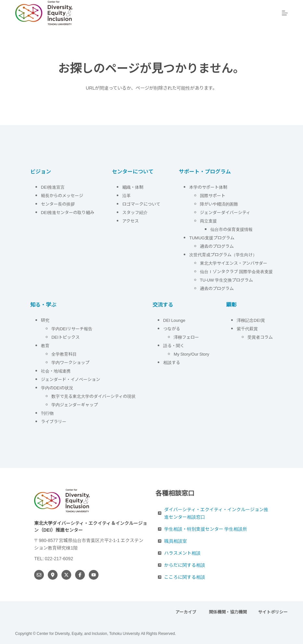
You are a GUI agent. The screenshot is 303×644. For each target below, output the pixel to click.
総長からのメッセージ (62, 195)
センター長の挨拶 (58, 204)
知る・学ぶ (43, 304)
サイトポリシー (273, 612)
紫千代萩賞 (247, 328)
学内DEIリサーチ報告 (72, 328)
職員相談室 (176, 541)
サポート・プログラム (205, 171)
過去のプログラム (217, 246)
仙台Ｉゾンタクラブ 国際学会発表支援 (236, 271)
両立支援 (208, 221)
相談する (172, 362)
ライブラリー (54, 421)
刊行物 (47, 413)
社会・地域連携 (56, 371)
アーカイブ (186, 612)
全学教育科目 (64, 354)
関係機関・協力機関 (228, 612)
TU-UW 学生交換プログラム (226, 280)
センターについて (133, 171)
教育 (45, 345)
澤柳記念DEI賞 (251, 320)
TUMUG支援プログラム (212, 238)
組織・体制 (133, 187)
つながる (172, 328)
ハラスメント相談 (182, 553)
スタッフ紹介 (135, 212)
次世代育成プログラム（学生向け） (223, 254)
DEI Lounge (174, 320)
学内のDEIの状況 (57, 388)
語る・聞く (174, 345)
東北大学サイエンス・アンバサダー (234, 263)
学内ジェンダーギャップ (75, 404)
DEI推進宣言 (53, 187)
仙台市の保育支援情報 (231, 229)
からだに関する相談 (185, 565)
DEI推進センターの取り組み (68, 212)
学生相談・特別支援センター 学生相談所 (206, 529)
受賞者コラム (260, 337)
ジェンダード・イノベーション (71, 379)
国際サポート (213, 195)
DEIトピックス (66, 337)
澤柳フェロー (186, 337)
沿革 (126, 195)
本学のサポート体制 (208, 187)
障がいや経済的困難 (219, 204)
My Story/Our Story (191, 354)
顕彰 (231, 304)
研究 (45, 320)
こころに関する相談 (185, 577)
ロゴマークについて (142, 204)
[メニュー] (285, 13)
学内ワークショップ (70, 362)
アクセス (131, 221)
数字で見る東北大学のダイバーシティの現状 (93, 396)
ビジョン (41, 171)
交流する (163, 304)
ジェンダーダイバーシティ (225, 212)
